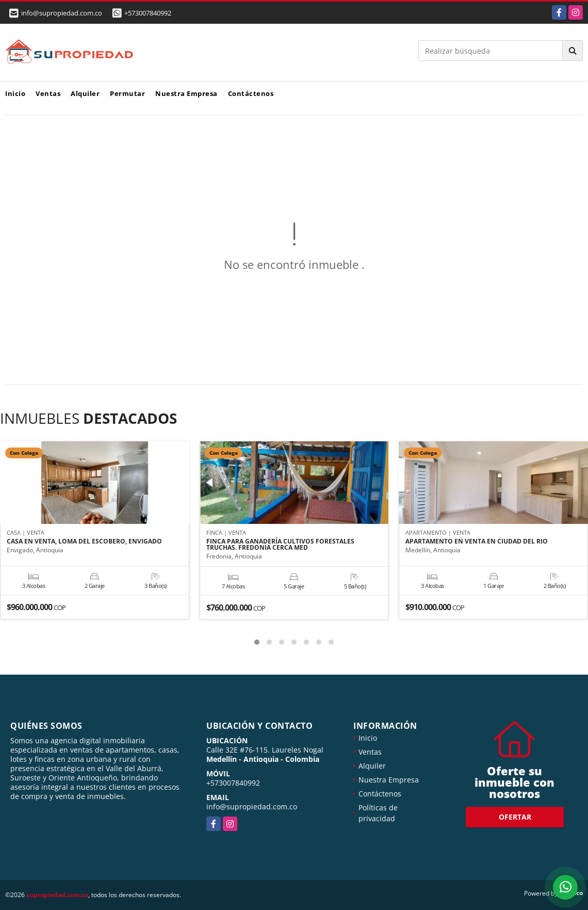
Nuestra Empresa (186, 93)
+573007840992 (148, 13)
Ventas (48, 93)
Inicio (15, 93)
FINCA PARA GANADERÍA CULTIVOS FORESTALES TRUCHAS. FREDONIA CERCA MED (280, 545)
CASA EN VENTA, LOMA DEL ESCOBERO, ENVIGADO (84, 541)
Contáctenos (251, 93)
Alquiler (85, 93)
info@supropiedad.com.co (252, 807)
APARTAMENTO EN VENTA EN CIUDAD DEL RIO (477, 541)
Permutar (127, 93)
